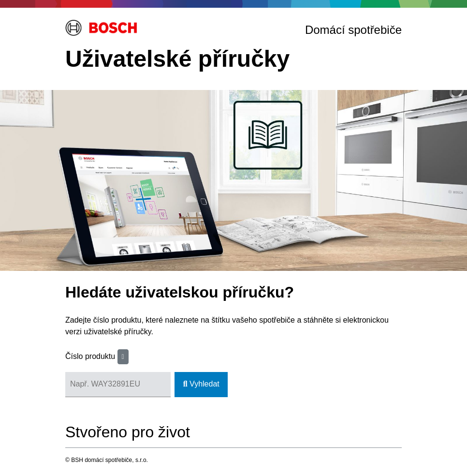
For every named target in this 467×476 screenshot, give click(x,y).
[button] (123, 357)
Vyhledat (201, 384)
